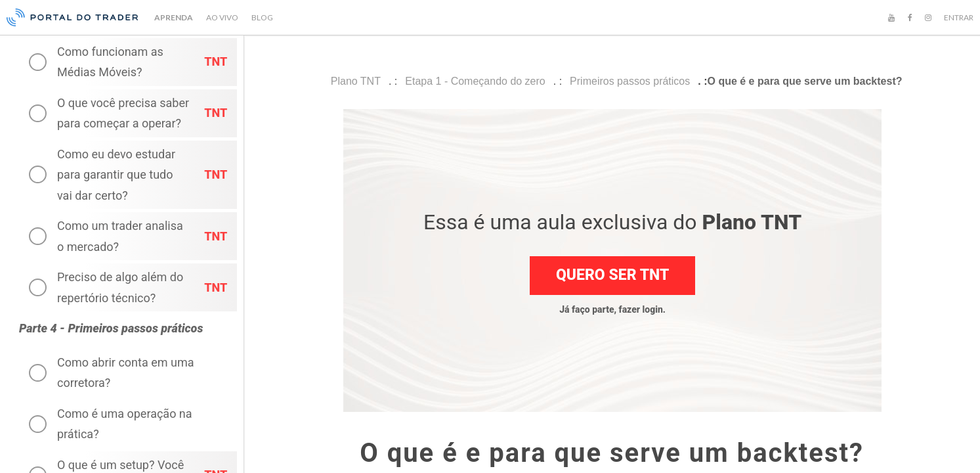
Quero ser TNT (612, 275)
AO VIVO (222, 17)
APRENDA (174, 17)
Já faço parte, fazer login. (612, 309)
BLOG (262, 17)
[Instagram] (928, 18)
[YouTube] (891, 18)
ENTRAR (959, 17)
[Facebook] (910, 18)
